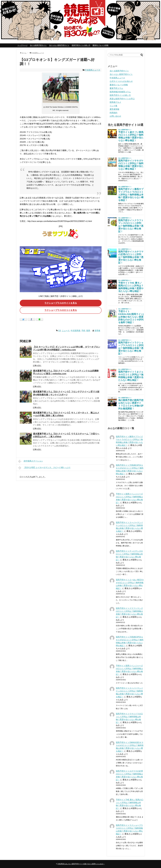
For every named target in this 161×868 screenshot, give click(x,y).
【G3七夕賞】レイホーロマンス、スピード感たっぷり (44, 468)
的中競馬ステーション (31, 461)
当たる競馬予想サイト (38, 45)
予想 (83, 331)
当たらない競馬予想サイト (59, 45)
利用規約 (113, 113)
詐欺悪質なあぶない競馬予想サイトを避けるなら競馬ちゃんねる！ (81, 864)
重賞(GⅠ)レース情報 (100, 45)
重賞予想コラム (116, 88)
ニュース (66, 331)
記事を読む (37, 365)
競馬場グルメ (115, 102)
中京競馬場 (75, 331)
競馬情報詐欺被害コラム (120, 92)
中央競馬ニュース (93, 70)
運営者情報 (114, 109)
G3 (60, 331)
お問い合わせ (115, 116)
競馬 (88, 331)
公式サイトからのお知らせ (121, 81)
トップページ (23, 45)
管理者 (97, 331)
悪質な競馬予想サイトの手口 (122, 99)
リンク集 (113, 106)
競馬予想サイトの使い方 (81, 45)
